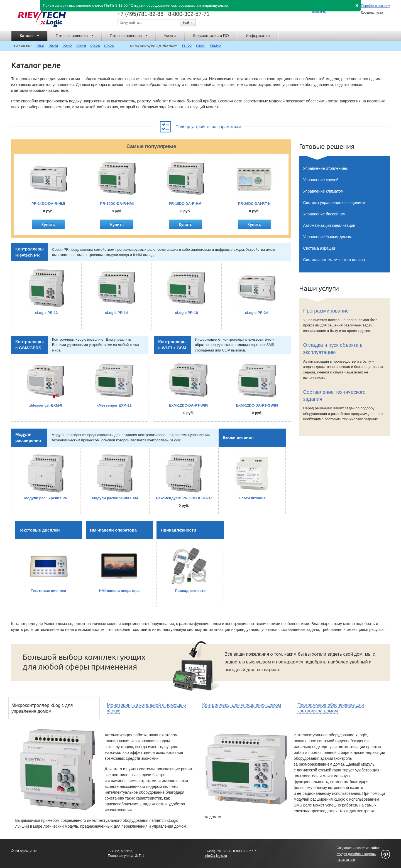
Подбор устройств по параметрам (200, 126)
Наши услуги (319, 288)
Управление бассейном (324, 214)
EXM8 (201, 46)
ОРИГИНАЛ (346, 860)
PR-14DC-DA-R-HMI (117, 204)
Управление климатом (323, 191)
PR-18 (81, 46)
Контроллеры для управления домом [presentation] (242, 705)
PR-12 (67, 46)
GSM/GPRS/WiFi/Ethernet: (153, 46)
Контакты (319, 12)
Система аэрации (319, 248)
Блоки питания (238, 437)
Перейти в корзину (375, 6)
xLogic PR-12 (46, 313)
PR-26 (109, 46)
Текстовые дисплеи (39, 530)
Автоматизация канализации (329, 225)
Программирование (326, 311)
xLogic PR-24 (256, 313)
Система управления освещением (334, 203)
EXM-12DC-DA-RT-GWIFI (257, 405)
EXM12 (215, 46)
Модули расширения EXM (115, 498)
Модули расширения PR (46, 498)
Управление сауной (321, 180)
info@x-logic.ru (216, 856)
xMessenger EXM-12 (114, 405)
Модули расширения (28, 437)
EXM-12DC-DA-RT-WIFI (189, 405)
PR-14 (53, 46)
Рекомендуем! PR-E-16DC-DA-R (184, 498)
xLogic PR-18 (186, 313)
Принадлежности (178, 530)
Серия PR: (23, 46)
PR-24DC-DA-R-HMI (48, 204)
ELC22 (187, 46)
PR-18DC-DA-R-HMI (186, 204)
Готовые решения (327, 147)
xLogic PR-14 (116, 313)
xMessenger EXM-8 (46, 405)
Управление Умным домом (327, 237)
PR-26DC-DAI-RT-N (254, 204)
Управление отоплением (326, 168)
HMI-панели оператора (113, 530)
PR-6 (40, 46)
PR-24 (95, 46)
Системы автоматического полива (334, 260)
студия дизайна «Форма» (356, 854)
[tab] (54, 708)
